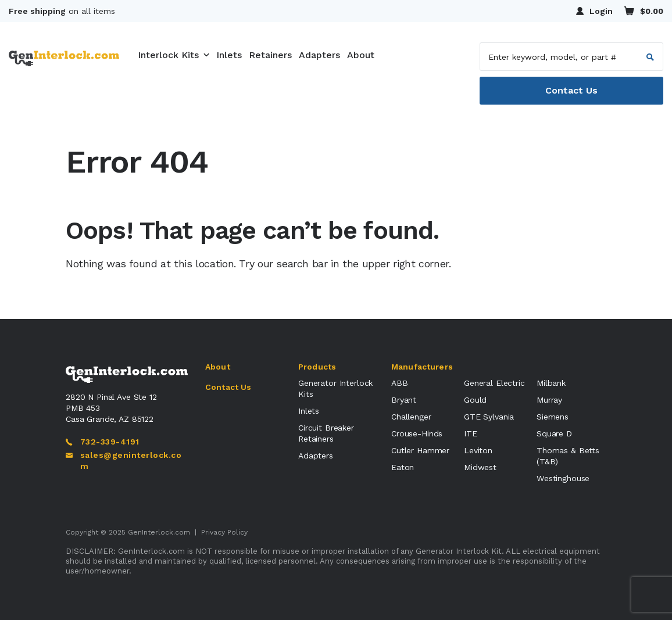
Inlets (229, 55)
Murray (549, 400)
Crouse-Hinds (417, 433)
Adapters (319, 55)
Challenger (411, 417)
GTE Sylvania (489, 417)
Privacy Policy (224, 532)
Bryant (404, 400)
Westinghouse (563, 478)
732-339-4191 (103, 442)
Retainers (270, 55)
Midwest (480, 467)
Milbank (551, 383)
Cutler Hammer (420, 450)
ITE (471, 433)
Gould (475, 400)
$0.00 (644, 11)
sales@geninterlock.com (124, 460)
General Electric (494, 383)
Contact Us (571, 90)
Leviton (478, 450)
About (361, 55)
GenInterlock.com (159, 532)
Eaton (403, 467)
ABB (400, 383)
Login (594, 11)
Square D (554, 433)
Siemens (553, 417)
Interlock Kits (168, 55)
